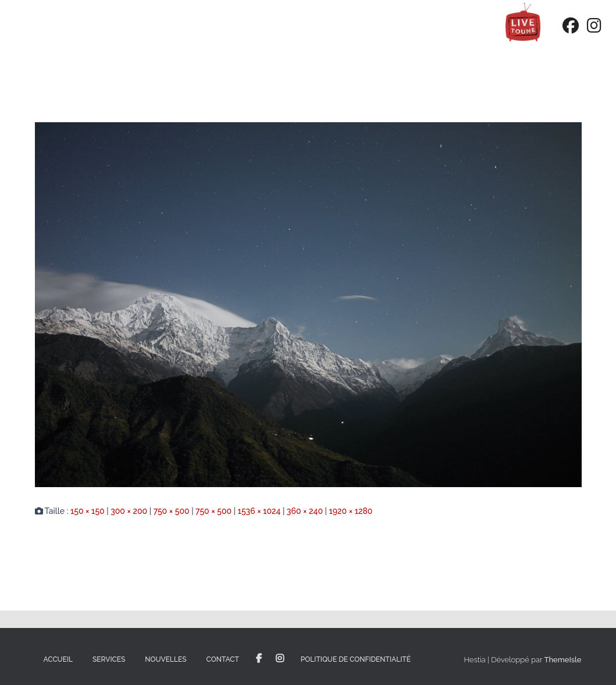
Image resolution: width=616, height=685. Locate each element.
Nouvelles (165, 659)
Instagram (280, 659)
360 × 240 (305, 511)
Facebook (259, 659)
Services (109, 659)
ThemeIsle (562, 660)
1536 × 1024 (259, 511)
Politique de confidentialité (356, 659)
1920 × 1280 (350, 511)
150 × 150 (88, 511)
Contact (223, 659)
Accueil (58, 659)
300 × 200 (129, 511)
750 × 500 (172, 511)
